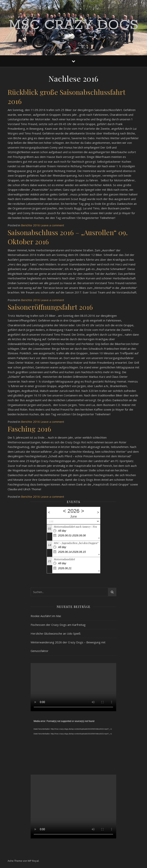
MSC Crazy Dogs (73, 25)
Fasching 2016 (29, 429)
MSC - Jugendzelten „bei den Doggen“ (76, 543)
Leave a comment (52, 225)
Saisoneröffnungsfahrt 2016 (50, 307)
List (51, 521)
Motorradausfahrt (64, 559)
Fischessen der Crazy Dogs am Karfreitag (58, 625)
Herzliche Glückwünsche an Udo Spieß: (56, 633)
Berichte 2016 (30, 225)
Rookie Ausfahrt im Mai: (46, 616)
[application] (73, 743)
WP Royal (33, 861)
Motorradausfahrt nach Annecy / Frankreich (80, 527)
